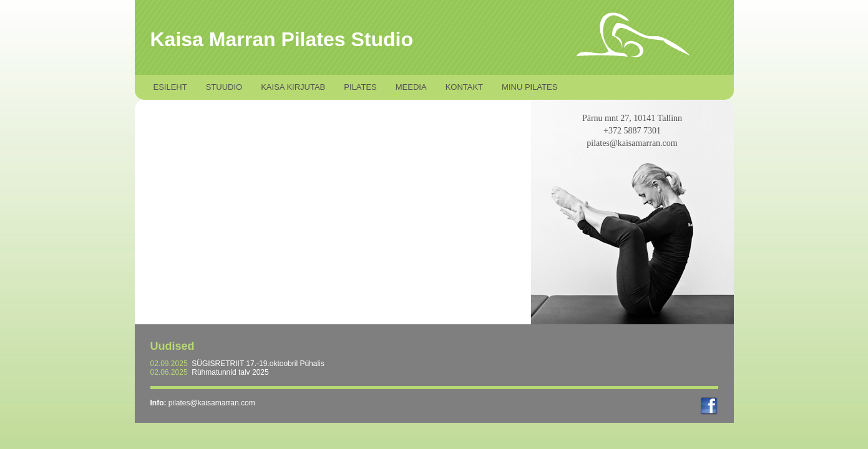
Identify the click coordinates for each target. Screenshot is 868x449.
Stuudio (224, 87)
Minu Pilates (529, 87)
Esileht (170, 87)
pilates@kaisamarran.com (212, 403)
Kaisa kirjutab (293, 87)
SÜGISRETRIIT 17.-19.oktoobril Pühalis (258, 364)
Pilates (360, 87)
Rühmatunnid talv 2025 (230, 372)
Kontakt (464, 87)
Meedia (411, 87)
